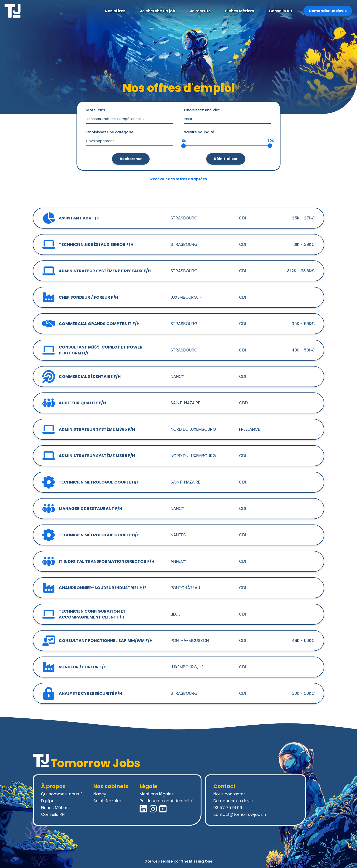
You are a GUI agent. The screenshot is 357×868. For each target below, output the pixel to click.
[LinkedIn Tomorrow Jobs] (143, 809)
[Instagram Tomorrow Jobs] (153, 809)
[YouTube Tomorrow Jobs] (163, 809)
